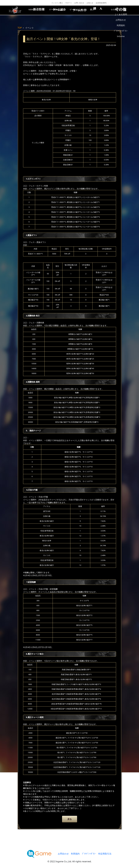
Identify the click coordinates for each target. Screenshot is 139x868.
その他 (124, 10)
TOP (20, 28)
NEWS (36, 10)
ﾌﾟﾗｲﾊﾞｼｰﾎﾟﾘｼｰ (89, 854)
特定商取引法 (105, 854)
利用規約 (75, 854)
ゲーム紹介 (58, 10)
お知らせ (90, 3)
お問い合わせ (79, 3)
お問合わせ (63, 854)
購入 (102, 10)
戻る (70, 819)
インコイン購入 (57, 3)
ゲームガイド (80, 10)
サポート (69, 3)
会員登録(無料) (101, 3)
